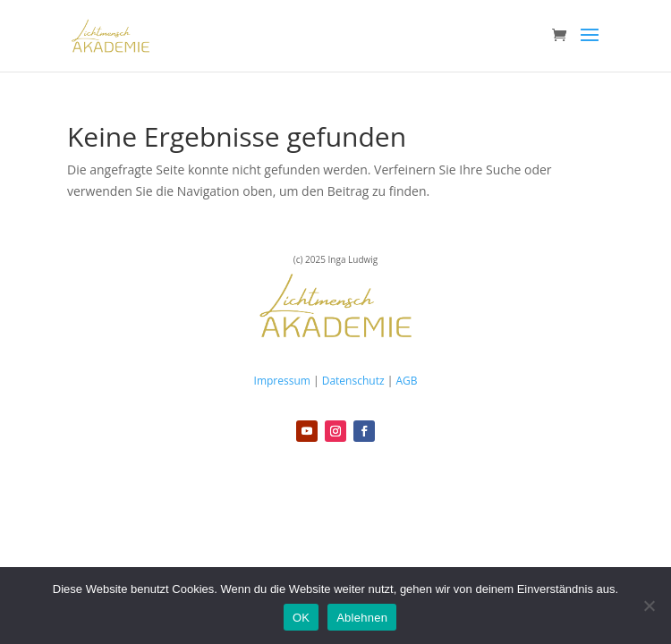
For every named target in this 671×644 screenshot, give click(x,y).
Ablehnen (362, 618)
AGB (406, 381)
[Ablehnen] (649, 606)
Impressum (282, 381)
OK (301, 618)
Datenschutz (353, 381)
